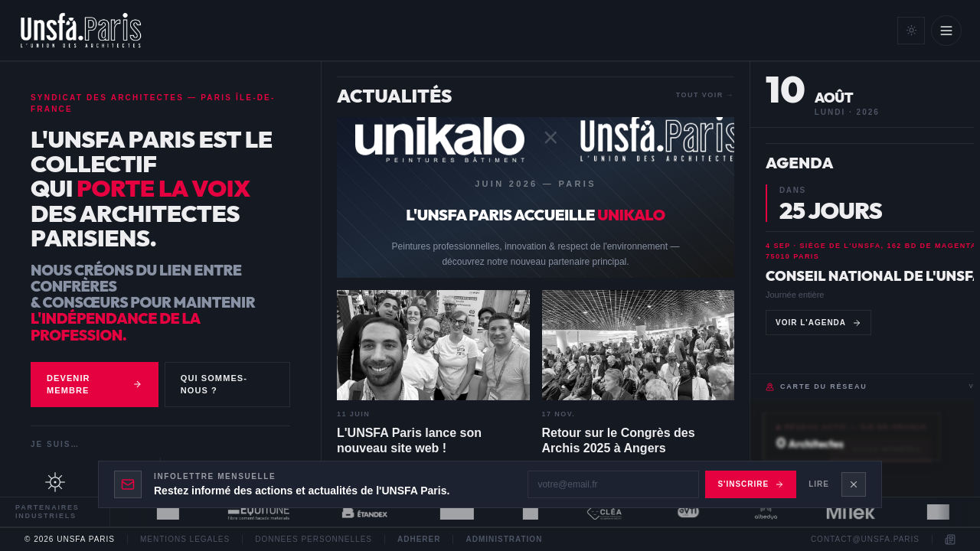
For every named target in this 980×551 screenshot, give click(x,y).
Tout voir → (705, 95)
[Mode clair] (911, 31)
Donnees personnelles (314, 540)
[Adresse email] (613, 484)
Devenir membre (95, 385)
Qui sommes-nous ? (214, 385)
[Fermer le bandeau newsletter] (854, 484)
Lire (819, 484)
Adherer (419, 540)
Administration (504, 540)
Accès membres (880, 450)
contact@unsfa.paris (865, 540)
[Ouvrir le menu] (946, 31)
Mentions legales (185, 540)
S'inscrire (751, 484)
